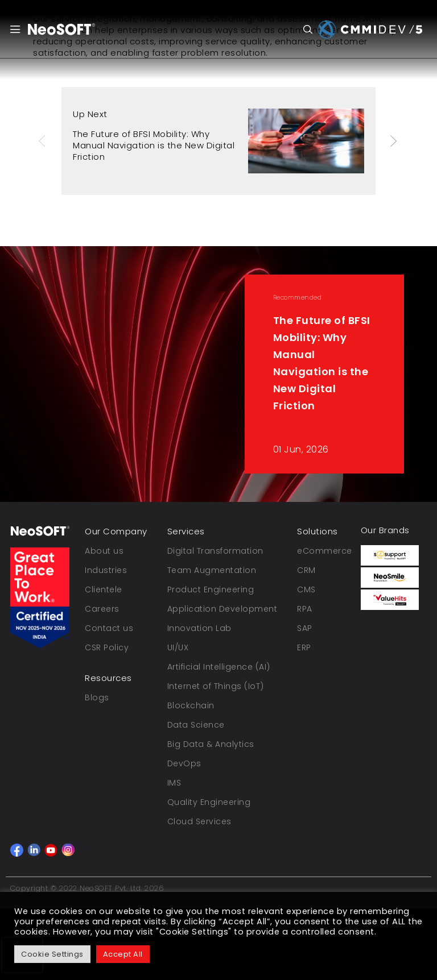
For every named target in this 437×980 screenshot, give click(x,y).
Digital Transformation (215, 551)
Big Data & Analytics (211, 744)
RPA (305, 609)
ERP (304, 647)
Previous (43, 141)
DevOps (184, 763)
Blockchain (191, 705)
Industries (106, 570)
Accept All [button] (123, 954)
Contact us (109, 628)
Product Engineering (211, 589)
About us (104, 551)
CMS (306, 589)
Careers (102, 609)
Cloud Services (199, 821)
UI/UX (178, 647)
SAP (305, 628)
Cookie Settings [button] (52, 954)
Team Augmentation (212, 570)
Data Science (196, 725)
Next (394, 141)
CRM (306, 570)
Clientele (104, 589)
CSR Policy (107, 647)
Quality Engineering (209, 802)
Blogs (97, 697)
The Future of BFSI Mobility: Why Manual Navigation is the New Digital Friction (154, 145)
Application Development (222, 609)
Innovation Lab (199, 628)
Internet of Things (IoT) (216, 686)
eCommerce (325, 551)
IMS (174, 783)
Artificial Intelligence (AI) (219, 667)
